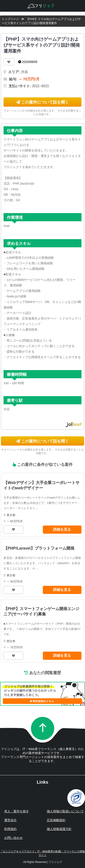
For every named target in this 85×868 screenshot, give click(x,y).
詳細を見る (62, 529)
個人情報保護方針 (59, 829)
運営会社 (10, 820)
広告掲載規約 (56, 820)
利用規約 (10, 829)
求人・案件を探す (17, 811)
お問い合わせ (13, 838)
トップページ (10, 19)
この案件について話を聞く (42, 102)
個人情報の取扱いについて (65, 811)
